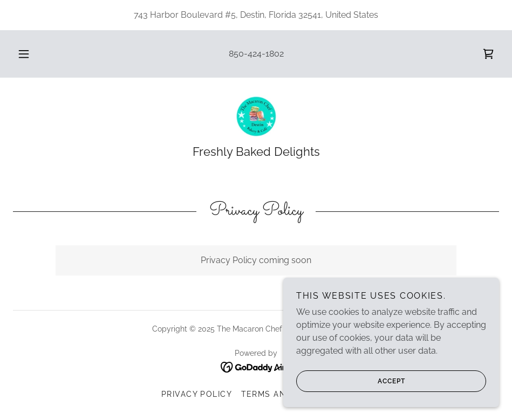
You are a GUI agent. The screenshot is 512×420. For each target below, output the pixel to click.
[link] (488, 54)
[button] (35, 54)
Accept (351, 403)
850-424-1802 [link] (256, 54)
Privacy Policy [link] (197, 394)
